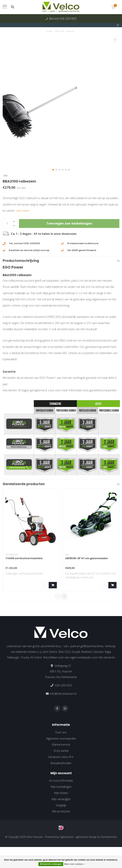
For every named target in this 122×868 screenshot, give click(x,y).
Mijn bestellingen (61, 787)
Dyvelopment (109, 837)
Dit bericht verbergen (51, 864)
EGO (6, 176)
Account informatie (61, 781)
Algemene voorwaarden (61, 738)
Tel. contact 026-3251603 (24, 243)
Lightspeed (66, 837)
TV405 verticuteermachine (24, 558)
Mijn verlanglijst (61, 799)
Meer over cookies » (74, 864)
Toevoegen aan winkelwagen (69, 223)
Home (49, 31)
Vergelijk (61, 805)
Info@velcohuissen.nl (63, 694)
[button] (53, 170)
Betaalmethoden (61, 763)
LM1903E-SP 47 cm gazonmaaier (87, 558)
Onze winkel (61, 751)
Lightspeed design (86, 837)
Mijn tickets (61, 793)
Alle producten (61, 811)
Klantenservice (61, 745)
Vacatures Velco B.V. (61, 757)
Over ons (61, 732)
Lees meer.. (23, 211)
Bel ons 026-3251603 (63, 19)
